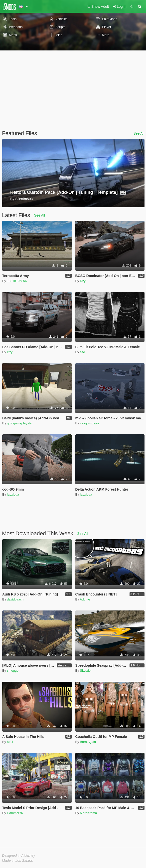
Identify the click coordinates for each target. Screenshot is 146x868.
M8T (10, 742)
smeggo (13, 671)
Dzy (83, 281)
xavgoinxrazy (89, 423)
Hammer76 (15, 813)
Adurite (85, 599)
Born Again (88, 742)
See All (139, 133)
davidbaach (15, 599)
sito (82, 352)
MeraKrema (88, 813)
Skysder (86, 671)
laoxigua (13, 494)
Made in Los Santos (17, 861)
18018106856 (17, 281)
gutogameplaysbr (19, 423)
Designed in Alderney (19, 856)
